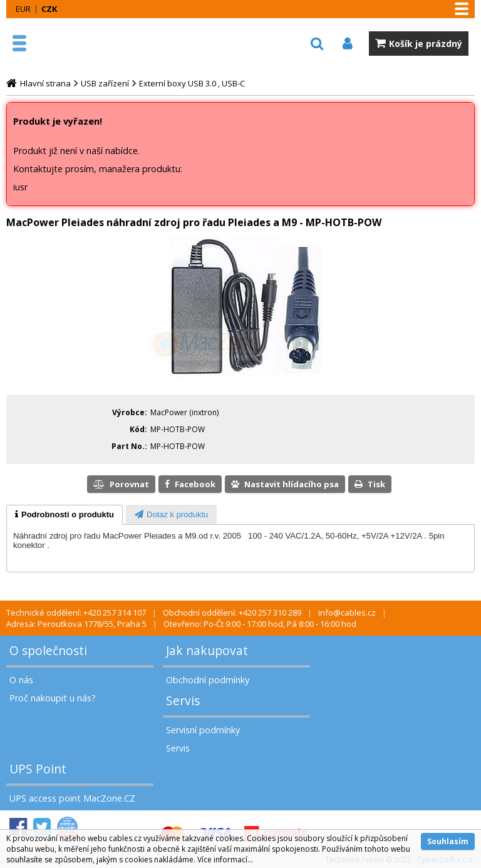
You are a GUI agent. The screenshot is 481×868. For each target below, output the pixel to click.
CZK (49, 9)
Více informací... (225, 860)
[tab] (65, 515)
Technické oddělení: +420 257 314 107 (76, 612)
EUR (23, 9)
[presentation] (65, 515)
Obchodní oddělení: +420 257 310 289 (232, 612)
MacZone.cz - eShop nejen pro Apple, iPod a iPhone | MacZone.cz (66, 43)
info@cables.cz (347, 612)
